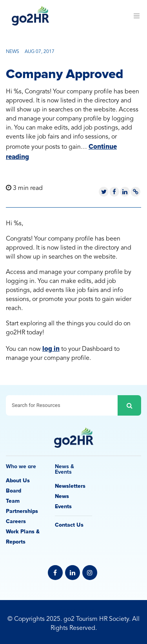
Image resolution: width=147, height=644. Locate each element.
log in (51, 349)
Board (14, 491)
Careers (16, 521)
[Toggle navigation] (136, 16)
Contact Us (69, 525)
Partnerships (22, 511)
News (62, 496)
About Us (18, 481)
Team (13, 501)
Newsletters (70, 486)
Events (63, 506)
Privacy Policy (74, 610)
